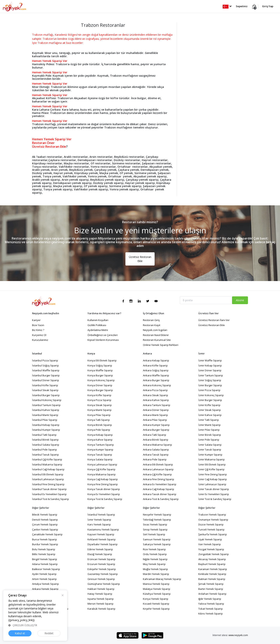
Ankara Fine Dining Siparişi (158, 479)
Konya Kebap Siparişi (100, 435)
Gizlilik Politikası (97, 325)
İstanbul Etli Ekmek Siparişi (48, 474)
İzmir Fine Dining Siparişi (213, 474)
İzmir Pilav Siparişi (209, 430)
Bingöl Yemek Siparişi (45, 559)
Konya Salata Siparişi (100, 459)
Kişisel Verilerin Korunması (103, 340)
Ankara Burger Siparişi (156, 380)
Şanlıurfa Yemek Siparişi (213, 534)
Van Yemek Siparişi (210, 544)
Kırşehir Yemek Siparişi (156, 609)
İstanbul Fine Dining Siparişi (48, 484)
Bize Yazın (38, 325)
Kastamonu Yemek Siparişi (103, 529)
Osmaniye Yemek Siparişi (213, 520)
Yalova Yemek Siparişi (211, 604)
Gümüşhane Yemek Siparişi (104, 584)
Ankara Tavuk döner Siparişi (160, 494)
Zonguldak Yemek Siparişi (213, 554)
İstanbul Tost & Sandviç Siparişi (50, 499)
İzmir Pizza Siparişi (209, 390)
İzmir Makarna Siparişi (211, 459)
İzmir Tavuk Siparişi (210, 450)
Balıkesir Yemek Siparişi (46, 569)
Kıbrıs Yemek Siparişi (210, 614)
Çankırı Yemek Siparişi (45, 529)
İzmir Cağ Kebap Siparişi (213, 479)
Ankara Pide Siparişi (155, 459)
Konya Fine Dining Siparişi (103, 484)
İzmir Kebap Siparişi (210, 365)
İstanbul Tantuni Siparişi (46, 405)
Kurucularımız (40, 340)
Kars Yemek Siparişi (99, 524)
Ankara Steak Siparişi (155, 395)
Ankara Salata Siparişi (156, 450)
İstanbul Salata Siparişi (46, 445)
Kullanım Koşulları (98, 320)
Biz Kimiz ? (38, 330)
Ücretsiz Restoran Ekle (140, 259)
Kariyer (36, 320)
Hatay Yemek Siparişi (100, 594)
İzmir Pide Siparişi (209, 440)
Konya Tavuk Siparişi (100, 455)
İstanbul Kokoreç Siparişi (47, 400)
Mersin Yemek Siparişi (100, 604)
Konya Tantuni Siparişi (101, 445)
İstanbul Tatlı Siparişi (44, 435)
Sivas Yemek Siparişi (155, 524)
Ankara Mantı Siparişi (155, 415)
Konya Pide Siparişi (99, 430)
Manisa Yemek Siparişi (156, 584)
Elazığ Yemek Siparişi (100, 554)
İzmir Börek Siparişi (210, 435)
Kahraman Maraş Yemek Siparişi (162, 579)
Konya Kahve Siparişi (100, 440)
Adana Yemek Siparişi (45, 564)
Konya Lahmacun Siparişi (102, 464)
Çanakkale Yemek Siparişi (47, 534)
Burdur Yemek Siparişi (45, 544)
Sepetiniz (242, 6)
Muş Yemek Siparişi (154, 564)
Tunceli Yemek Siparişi (211, 529)
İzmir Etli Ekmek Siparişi (212, 464)
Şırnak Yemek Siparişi (211, 584)
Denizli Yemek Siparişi (45, 520)
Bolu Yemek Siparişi (44, 549)
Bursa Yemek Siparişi (44, 539)
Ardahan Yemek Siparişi (212, 594)
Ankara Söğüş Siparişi (156, 370)
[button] (227, 6)
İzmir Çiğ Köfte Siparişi (211, 469)
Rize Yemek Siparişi (154, 549)
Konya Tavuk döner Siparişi (104, 489)
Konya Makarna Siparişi (101, 474)
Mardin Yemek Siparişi (156, 574)
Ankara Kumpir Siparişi (156, 425)
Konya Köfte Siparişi (99, 395)
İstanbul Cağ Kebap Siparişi (48, 469)
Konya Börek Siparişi (100, 425)
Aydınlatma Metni (98, 330)
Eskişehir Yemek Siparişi (102, 569)
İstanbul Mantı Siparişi (45, 415)
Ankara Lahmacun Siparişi (158, 469)
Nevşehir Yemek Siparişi (157, 515)
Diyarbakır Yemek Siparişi (102, 544)
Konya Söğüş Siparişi (100, 365)
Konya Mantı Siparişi (99, 410)
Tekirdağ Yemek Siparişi (157, 520)
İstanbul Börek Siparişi (45, 440)
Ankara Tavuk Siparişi (156, 455)
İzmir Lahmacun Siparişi (212, 484)
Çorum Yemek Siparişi (45, 524)
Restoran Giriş (151, 320)
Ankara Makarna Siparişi (157, 445)
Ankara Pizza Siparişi (155, 390)
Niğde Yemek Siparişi (155, 559)
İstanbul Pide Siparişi (44, 450)
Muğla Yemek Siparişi (155, 569)
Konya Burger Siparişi (100, 375)
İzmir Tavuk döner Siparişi (214, 489)
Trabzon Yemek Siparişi (212, 515)
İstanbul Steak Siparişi (45, 390)
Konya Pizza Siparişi (99, 400)
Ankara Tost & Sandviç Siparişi (161, 499)
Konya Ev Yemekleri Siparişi (104, 494)
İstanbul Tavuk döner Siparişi (49, 489)
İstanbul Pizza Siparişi (45, 360)
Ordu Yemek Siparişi (155, 554)
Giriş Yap (268, 6)
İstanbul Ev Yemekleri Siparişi (49, 494)
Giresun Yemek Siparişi (101, 579)
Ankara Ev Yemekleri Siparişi (160, 484)
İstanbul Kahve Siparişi (46, 410)
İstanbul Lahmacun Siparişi (48, 479)
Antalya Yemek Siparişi (45, 584)
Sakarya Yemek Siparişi (157, 544)
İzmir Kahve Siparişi (210, 415)
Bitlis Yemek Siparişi (44, 554)
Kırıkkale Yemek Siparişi (212, 574)
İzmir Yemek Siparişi (99, 520)
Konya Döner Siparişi (100, 385)
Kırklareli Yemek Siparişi (101, 539)
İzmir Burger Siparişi (210, 385)
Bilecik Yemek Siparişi (45, 515)
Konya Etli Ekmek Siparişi (102, 360)
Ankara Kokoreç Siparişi (157, 385)
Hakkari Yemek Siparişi (101, 589)
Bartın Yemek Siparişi (211, 589)
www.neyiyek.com (238, 635)
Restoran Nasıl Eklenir (156, 335)
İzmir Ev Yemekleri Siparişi (214, 494)
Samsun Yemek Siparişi (157, 539)
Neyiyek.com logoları (155, 330)
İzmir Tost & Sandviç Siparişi (215, 499)
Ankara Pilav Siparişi (155, 420)
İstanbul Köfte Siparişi (45, 385)
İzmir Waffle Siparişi (210, 360)
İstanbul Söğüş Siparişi (45, 365)
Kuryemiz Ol (39, 335)
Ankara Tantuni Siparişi (157, 405)
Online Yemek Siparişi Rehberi (161, 345)
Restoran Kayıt (152, 325)
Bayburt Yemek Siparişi (212, 564)
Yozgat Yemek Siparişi (211, 549)
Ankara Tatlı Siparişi (154, 435)
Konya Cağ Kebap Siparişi (103, 479)
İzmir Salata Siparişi (210, 445)
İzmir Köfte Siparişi (209, 405)
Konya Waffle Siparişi (100, 370)
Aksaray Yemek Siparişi (212, 559)
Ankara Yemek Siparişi (45, 589)
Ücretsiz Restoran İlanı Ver (214, 320)
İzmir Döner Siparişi (210, 370)
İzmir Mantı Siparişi (209, 425)
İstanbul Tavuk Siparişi (45, 455)
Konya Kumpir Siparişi (100, 450)
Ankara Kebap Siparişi (156, 360)
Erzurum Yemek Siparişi (101, 564)
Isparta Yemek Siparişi (101, 599)
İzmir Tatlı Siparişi (209, 420)
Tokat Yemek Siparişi (210, 609)
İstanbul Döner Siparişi (45, 380)
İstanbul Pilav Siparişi (45, 420)
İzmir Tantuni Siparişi (211, 375)
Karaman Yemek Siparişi (213, 569)
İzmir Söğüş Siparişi (210, 380)
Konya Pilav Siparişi (99, 415)
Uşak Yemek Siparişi (210, 539)
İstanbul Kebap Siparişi (46, 425)
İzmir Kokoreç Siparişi (211, 395)
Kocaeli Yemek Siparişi (156, 604)
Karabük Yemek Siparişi (101, 609)
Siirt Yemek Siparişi (154, 534)
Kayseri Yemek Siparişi (101, 534)
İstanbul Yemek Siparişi (101, 515)
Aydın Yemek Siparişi (44, 574)
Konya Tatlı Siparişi (99, 420)
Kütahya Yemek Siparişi (157, 594)
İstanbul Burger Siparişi (46, 375)
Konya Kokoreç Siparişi (101, 380)
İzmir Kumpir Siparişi (210, 455)
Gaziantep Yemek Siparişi (103, 574)
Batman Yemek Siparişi (212, 579)
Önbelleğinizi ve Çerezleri (103, 335)
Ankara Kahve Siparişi (156, 400)
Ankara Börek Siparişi (156, 440)
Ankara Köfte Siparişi (155, 365)
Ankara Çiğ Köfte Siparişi (157, 474)
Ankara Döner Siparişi (156, 410)
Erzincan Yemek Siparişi (101, 559)
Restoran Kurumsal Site (157, 340)
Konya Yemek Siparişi (156, 599)
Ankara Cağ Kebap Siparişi (158, 489)
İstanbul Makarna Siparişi (47, 464)
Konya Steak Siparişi (100, 405)
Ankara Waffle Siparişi (156, 375)
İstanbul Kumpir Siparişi (46, 430)
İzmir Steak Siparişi (210, 410)
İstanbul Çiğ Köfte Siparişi (47, 459)
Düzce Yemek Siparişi (211, 524)
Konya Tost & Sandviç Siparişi (105, 499)
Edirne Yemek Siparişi (100, 549)
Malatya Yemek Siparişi (157, 589)
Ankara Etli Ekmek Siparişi (158, 464)
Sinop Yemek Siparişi (155, 529)
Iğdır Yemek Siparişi (210, 599)
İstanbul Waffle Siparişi (46, 370)
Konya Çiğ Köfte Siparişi (101, 469)
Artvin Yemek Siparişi (44, 579)
